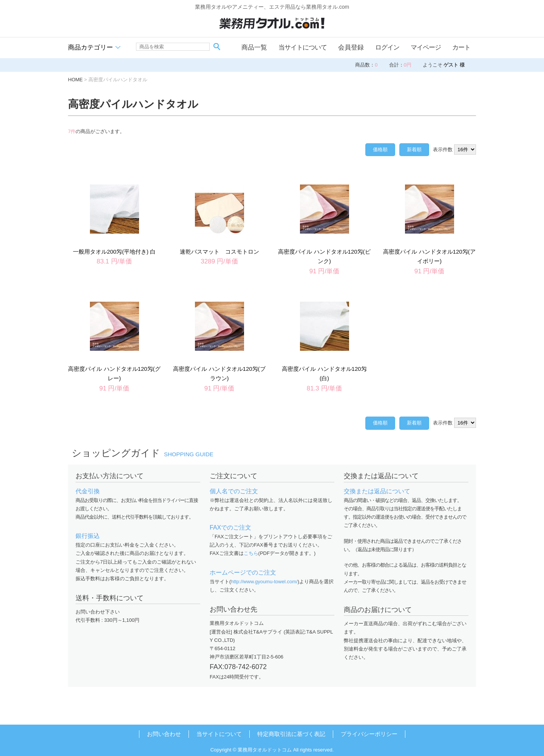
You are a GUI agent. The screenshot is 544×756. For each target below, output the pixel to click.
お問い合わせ (164, 734)
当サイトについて (303, 47)
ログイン (387, 47)
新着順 (414, 149)
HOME (75, 80)
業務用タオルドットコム (265, 750)
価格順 (380, 149)
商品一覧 (254, 47)
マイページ (426, 47)
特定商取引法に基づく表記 (291, 734)
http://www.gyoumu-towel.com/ (264, 582)
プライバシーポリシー (369, 734)
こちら (251, 553)
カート (461, 47)
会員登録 (351, 47)
